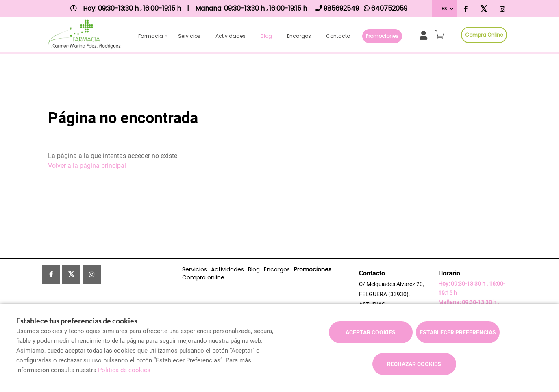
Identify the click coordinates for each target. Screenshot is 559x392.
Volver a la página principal (87, 166)
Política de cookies (124, 370)
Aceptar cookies (371, 332)
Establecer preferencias (458, 332)
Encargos (299, 36)
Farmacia (151, 36)
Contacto (338, 36)
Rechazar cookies (414, 364)
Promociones (382, 36)
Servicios (189, 36)
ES (444, 8)
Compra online (484, 35)
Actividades (231, 36)
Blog (266, 36)
